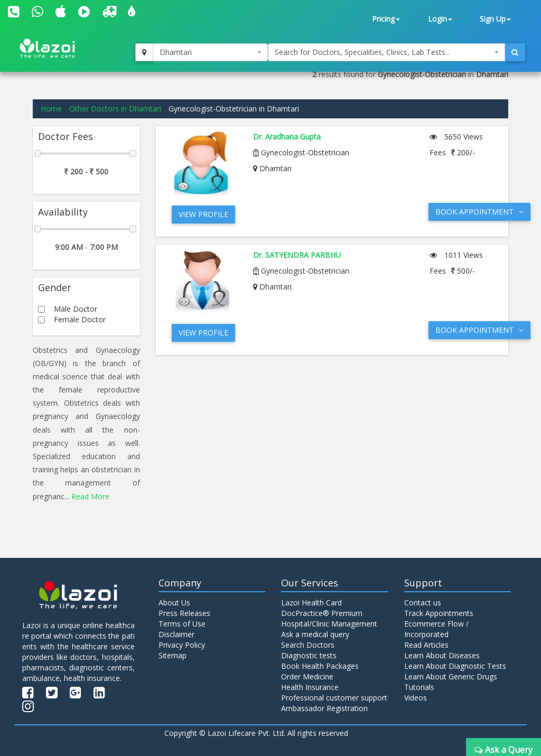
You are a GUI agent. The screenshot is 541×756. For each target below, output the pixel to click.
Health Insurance (310, 687)
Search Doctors (308, 645)
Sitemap (172, 655)
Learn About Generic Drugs (451, 676)
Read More (90, 496)
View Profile (203, 214)
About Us (174, 603)
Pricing (386, 19)
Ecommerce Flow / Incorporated (436, 629)
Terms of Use (182, 624)
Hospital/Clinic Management (329, 624)
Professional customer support (334, 698)
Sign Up (495, 19)
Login (440, 19)
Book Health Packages (320, 666)
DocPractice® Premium (322, 613)
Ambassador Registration (324, 708)
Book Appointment (479, 212)
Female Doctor (80, 319)
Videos (416, 698)
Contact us (423, 603)
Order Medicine (307, 676)
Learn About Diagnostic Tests (455, 666)
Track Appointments (439, 613)
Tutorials (419, 687)
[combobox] (210, 52)
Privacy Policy (182, 645)
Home (51, 109)
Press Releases (184, 613)
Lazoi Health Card (311, 603)
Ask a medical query (315, 634)
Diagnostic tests (309, 655)
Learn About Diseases (442, 655)
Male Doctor (76, 309)
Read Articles (426, 645)
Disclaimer (176, 634)
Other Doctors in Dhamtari (115, 109)
